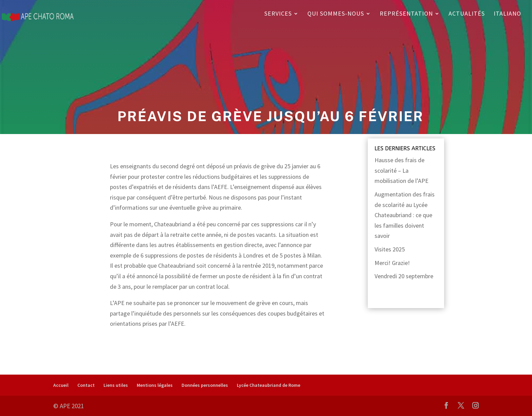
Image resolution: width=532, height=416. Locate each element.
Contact (86, 385)
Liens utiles (116, 385)
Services (278, 14)
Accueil (61, 385)
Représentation (406, 14)
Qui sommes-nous (336, 14)
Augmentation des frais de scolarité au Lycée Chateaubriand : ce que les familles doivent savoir (405, 215)
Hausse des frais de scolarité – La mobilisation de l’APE (402, 170)
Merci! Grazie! (392, 263)
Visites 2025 (390, 249)
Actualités (467, 14)
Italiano (507, 14)
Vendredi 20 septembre (404, 276)
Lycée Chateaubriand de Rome (269, 385)
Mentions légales (155, 385)
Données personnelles (205, 385)
